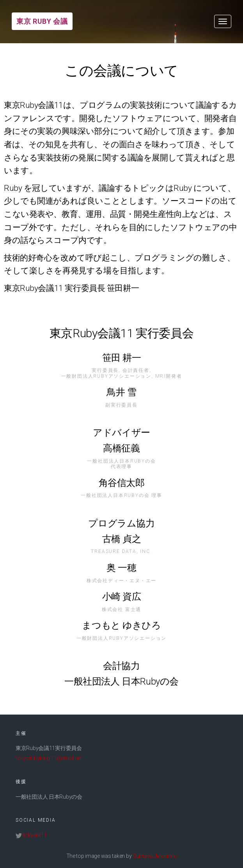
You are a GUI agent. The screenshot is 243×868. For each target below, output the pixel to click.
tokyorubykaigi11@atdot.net (49, 758)
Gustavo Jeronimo (155, 856)
